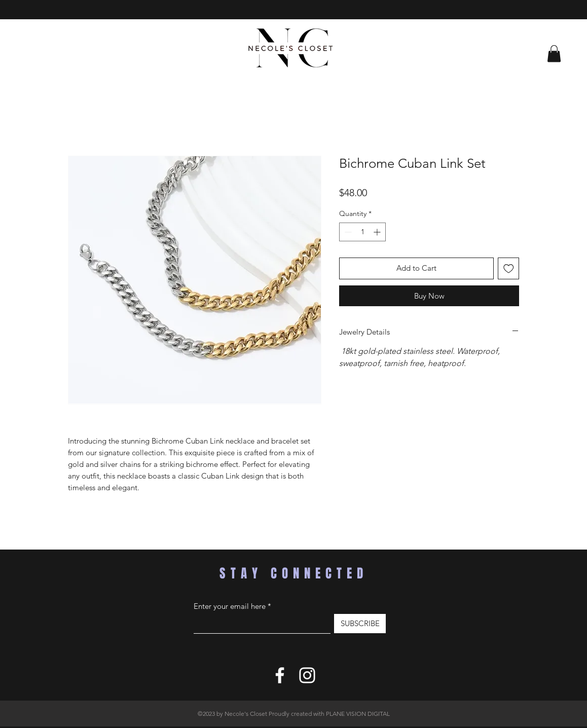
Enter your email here (230, 606)
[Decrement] (347, 232)
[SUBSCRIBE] (360, 624)
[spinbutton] (362, 232)
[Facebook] (280, 675)
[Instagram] (307, 675)
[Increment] (378, 232)
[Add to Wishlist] (509, 268)
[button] (554, 53)
